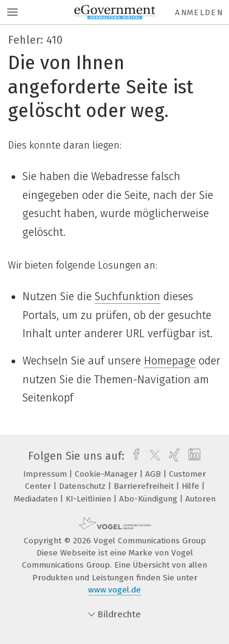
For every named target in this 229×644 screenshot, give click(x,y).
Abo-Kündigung (149, 499)
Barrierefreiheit (145, 486)
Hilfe (192, 486)
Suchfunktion (128, 297)
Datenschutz (84, 486)
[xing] (173, 456)
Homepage (170, 361)
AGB (154, 474)
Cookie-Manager (107, 474)
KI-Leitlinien (90, 499)
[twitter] (152, 456)
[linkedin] (193, 456)
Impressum (46, 474)
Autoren (200, 499)
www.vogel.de (114, 590)
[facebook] (133, 456)
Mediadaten (37, 499)
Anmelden (199, 12)
